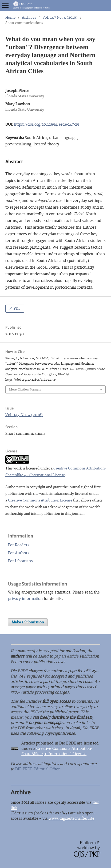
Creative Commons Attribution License (40, 500)
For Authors (19, 553)
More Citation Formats (25, 389)
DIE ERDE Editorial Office (38, 769)
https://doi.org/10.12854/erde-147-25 (46, 124)
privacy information (25, 599)
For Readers (19, 545)
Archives (29, 18)
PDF (17, 309)
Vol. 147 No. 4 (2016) (60, 18)
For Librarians (20, 561)
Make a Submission (28, 622)
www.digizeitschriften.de (72, 819)
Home (10, 18)
